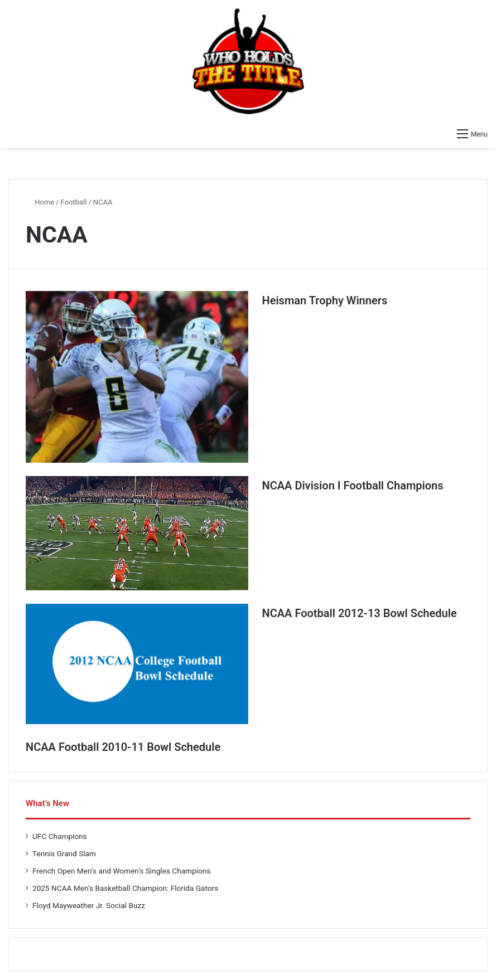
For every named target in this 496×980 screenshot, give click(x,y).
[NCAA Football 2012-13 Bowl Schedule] (137, 664)
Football (74, 202)
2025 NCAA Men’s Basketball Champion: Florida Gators (125, 888)
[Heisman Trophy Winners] (137, 377)
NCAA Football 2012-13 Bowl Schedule (360, 613)
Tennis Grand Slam (64, 853)
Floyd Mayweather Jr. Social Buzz (89, 905)
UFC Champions (60, 836)
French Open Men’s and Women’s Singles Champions (121, 871)
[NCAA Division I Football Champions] (137, 533)
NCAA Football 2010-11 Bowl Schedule (123, 747)
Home (40, 202)
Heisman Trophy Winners (325, 300)
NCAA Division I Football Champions (353, 486)
